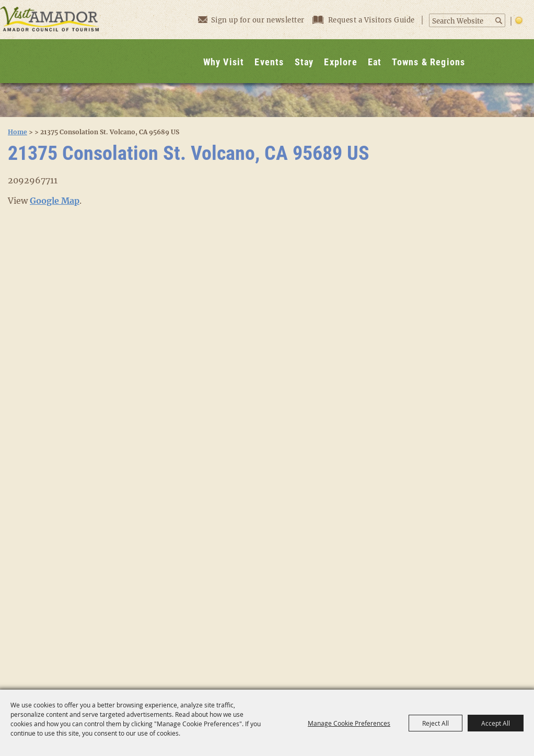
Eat (375, 62)
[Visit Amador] (50, 42)
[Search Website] (462, 21)
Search (499, 21)
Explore (340, 62)
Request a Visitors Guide (365, 20)
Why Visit (224, 62)
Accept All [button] (496, 723)
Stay (304, 62)
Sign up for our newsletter (251, 20)
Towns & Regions (428, 62)
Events (269, 62)
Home (18, 132)
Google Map (55, 201)
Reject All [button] (436, 723)
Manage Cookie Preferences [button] (349, 723)
